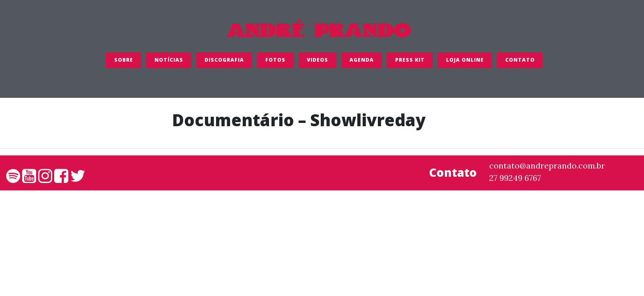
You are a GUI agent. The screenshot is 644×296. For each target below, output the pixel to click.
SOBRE (124, 64)
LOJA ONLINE (465, 64)
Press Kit (410, 64)
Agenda (362, 64)
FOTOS (275, 64)
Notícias (169, 64)
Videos (317, 64)
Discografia (224, 64)
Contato (520, 64)
